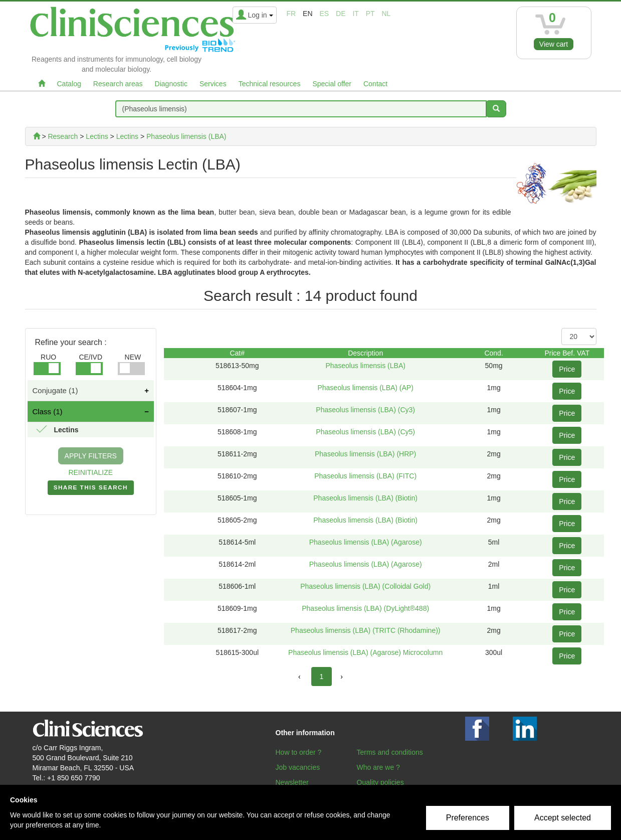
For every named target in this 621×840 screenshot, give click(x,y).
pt (370, 14)
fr (291, 14)
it (355, 14)
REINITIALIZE (90, 472)
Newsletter (292, 782)
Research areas (118, 84)
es (324, 14)
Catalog (69, 84)
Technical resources (270, 84)
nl (386, 14)
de (341, 14)
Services (213, 84)
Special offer (332, 84)
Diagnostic (171, 84)
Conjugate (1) (55, 390)
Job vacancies (298, 767)
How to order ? (299, 752)
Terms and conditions (390, 752)
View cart (554, 44)
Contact (375, 84)
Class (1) (48, 411)
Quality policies (380, 782)
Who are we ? (378, 767)
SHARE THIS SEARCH (91, 489)
